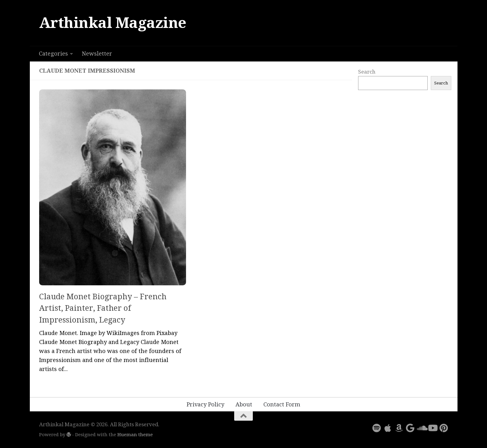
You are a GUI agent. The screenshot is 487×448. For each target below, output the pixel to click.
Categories (53, 54)
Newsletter (97, 54)
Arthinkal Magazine (113, 23)
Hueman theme (135, 435)
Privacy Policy (205, 404)
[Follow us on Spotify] (376, 428)
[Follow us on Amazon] (399, 428)
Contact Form (282, 404)
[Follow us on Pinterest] (444, 428)
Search (367, 72)
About (244, 404)
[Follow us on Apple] (388, 428)
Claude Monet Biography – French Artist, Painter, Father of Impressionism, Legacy (103, 308)
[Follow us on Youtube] (432, 428)
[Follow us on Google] (410, 428)
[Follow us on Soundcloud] (421, 428)
